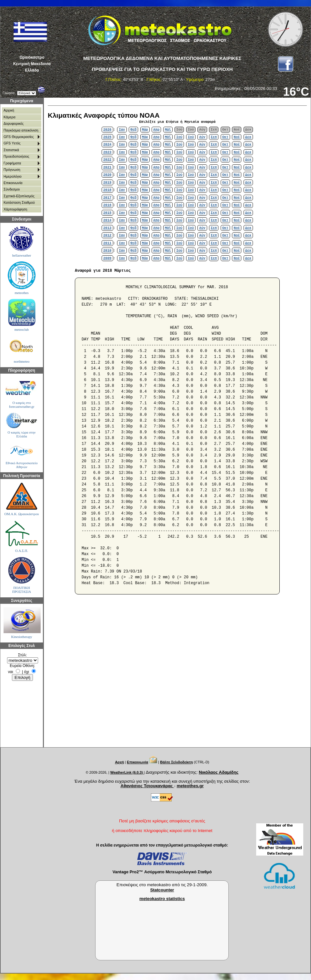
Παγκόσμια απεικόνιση (21, 130)
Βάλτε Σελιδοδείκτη (176, 762)
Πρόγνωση (12, 170)
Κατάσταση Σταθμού (19, 202)
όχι (27, 672)
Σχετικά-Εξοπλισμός (19, 196)
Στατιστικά (11, 150)
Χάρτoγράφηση (15, 209)
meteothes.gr (190, 786)
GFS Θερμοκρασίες (19, 137)
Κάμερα (10, 117)
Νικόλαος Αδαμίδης (219, 772)
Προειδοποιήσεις (16, 156)
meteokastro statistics (162, 899)
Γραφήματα (12, 163)
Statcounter (162, 890)
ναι (11, 672)
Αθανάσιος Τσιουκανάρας (147, 786)
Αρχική (9, 110)
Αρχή (119, 762)
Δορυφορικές (14, 123)
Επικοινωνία (13, 183)
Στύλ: (22, 655)
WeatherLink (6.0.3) (127, 772)
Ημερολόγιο (13, 176)
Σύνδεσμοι (12, 189)
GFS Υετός (12, 143)
